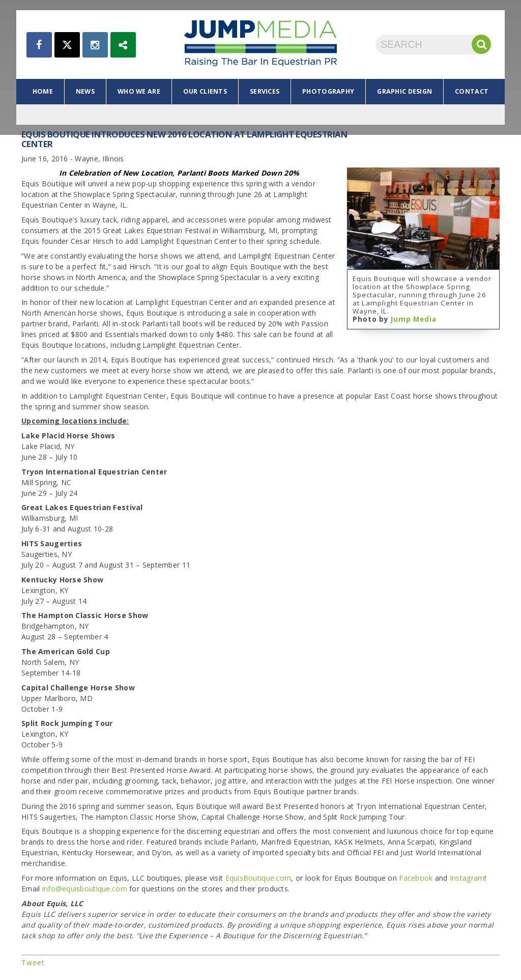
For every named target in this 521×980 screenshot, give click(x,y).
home (43, 91)
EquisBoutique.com (258, 878)
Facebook (416, 878)
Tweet (33, 962)
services (265, 91)
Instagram (467, 878)
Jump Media (414, 319)
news (85, 91)
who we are (139, 91)
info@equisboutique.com (85, 889)
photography (328, 91)
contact (472, 91)
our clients (205, 91)
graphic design (404, 91)
